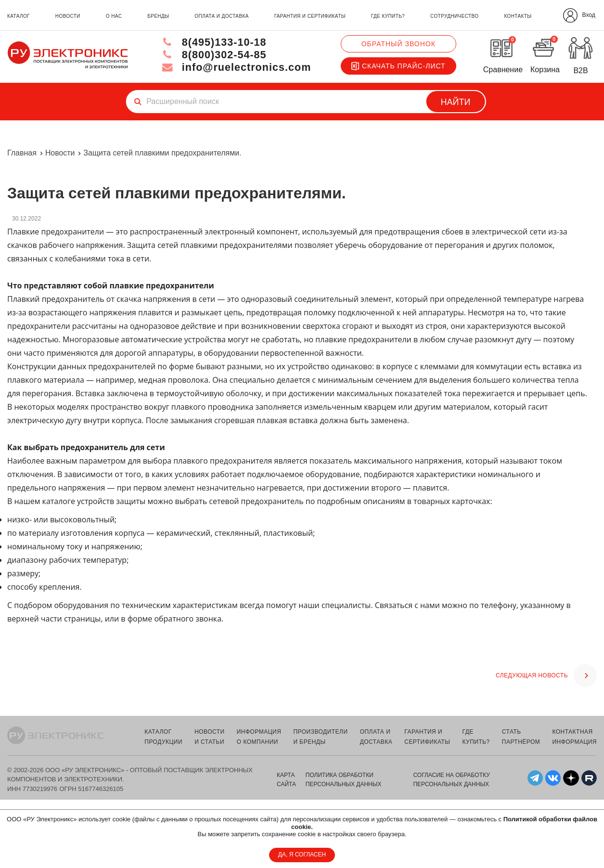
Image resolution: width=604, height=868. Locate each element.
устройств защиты (111, 501)
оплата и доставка (221, 16)
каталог (19, 16)
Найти (455, 102)
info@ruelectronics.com (235, 67)
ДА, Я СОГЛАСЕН (302, 855)
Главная (22, 153)
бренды (158, 16)
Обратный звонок (398, 44)
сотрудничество (454, 16)
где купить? (388, 16)
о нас (114, 16)
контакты (518, 16)
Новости (60, 153)
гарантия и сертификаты (310, 16)
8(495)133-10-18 (212, 42)
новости (68, 16)
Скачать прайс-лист (398, 66)
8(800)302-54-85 (212, 55)
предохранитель (272, 501)
